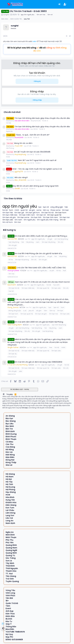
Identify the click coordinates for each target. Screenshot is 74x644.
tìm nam (18, 220)
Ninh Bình (10, 535)
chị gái (50, 239)
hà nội (5, 210)
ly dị (25, 311)
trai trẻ (11, 291)
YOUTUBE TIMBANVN (15, 632)
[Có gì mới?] (71, 4)
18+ (7, 601)
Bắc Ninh (10, 426)
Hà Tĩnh (9, 484)
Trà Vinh (10, 579)
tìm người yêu (30, 220)
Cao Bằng (10, 447)
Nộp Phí (9, 637)
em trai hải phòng (61, 239)
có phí (52, 271)
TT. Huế (9, 574)
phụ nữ (31, 311)
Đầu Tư (9, 621)
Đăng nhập (37, 100)
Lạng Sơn (10, 515)
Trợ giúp (10, 394)
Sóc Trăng (11, 558)
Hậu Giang (11, 492)
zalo (34, 41)
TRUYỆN (9, 140)
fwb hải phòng (14, 242)
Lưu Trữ (27, 239)
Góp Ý (9, 624)
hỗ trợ (11, 260)
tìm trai (17, 222)
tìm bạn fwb (8, 213)
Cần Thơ (9, 444)
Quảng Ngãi (11, 550)
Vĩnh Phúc (10, 596)
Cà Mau (9, 442)
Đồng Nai (10, 460)
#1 (70, 36)
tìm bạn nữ (41, 215)
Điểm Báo (10, 616)
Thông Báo (11, 627)
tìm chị (60, 242)
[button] (4, 394)
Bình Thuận (11, 439)
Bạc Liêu (9, 424)
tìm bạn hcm (61, 213)
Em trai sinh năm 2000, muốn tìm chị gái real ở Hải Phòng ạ (41, 236)
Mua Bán (10, 629)
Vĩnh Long (10, 593)
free (51, 347)
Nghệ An (9, 131)
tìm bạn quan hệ (54, 215)
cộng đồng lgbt (57, 207)
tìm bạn (65, 210)
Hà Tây (9, 482)
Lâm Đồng (10, 513)
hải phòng (30, 242)
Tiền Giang (11, 576)
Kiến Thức (10, 614)
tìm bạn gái (19, 213)
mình (17, 210)
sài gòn (32, 210)
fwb (66, 207)
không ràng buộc (15, 311)
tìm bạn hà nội (47, 213)
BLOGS (9, 619)
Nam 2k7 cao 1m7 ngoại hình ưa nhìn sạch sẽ (31, 160)
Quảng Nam (11, 548)
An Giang (10, 416)
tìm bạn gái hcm (33, 213)
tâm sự (46, 210)
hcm (11, 210)
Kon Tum (10, 508)
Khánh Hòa (11, 502)
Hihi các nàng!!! (17, 177)
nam (38, 242)
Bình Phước (11, 437)
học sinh (56, 285)
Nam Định (10, 523)
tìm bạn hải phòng (49, 242)
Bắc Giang (11, 421)
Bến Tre (9, 429)
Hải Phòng (10, 148)
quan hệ (24, 210)
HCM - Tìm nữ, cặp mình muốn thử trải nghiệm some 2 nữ (34, 169)
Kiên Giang (11, 505)
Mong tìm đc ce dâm (19, 143)
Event (8, 608)
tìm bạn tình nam (50, 217)
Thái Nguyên (12, 568)
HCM (8, 157)
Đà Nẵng (10, 449)
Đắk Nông (10, 455)
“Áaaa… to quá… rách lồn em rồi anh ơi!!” (28, 135)
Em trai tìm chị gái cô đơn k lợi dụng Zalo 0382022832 (39, 362)
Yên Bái (9, 598)
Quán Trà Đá (12, 603)
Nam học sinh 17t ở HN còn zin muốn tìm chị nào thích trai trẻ (42, 282)
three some (55, 210)
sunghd (6, 15)
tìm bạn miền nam (27, 215)
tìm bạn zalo (8, 220)
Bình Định (10, 431)
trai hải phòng (48, 331)
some (39, 210)
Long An (9, 521)
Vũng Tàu (10, 590)
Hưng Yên (10, 500)
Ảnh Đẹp (10, 611)
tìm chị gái (13, 245)
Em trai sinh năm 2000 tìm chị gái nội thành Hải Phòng (39, 322)
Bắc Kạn (9, 418)
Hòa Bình (10, 497)
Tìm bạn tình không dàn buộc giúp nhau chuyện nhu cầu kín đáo (38, 118)
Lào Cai (9, 518)
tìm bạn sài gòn (9, 217)
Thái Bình (10, 566)
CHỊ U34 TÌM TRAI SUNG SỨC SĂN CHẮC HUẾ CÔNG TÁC (41, 268)
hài (23, 242)
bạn (40, 207)
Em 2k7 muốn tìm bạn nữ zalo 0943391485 (28, 152)
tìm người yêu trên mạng (48, 220)
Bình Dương (11, 434)
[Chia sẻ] (67, 36)
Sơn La (9, 561)
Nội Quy (9, 634)
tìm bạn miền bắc (10, 215)
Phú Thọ (9, 540)
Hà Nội (9, 123)
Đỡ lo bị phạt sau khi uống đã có (37, 49)
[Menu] (3, 4)
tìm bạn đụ (13, 354)
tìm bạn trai (65, 217)
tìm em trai (41, 15)
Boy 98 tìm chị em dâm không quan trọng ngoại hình (32, 186)
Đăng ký (37, 81)
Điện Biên (10, 457)
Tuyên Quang (12, 581)
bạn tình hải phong (59, 325)
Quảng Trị (10, 555)
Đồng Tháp (11, 462)
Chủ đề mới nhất (12, 112)
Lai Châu (10, 510)
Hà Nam (10, 477)
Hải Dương (10, 487)
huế (64, 271)
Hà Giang (10, 474)
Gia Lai (9, 465)
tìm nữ (50, 15)
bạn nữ (46, 207)
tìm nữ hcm (8, 222)
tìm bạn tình (36, 217)
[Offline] (9, 28)
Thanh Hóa (11, 571)
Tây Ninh (10, 563)
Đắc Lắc (9, 452)
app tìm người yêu (28, 15)
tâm (46, 311)
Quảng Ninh (11, 553)
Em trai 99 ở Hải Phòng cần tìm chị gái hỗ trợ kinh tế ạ (38, 253)
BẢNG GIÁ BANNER (14, 640)
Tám (8, 606)
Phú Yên (10, 543)
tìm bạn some (23, 217)
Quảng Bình (11, 545)
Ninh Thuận (11, 537)
